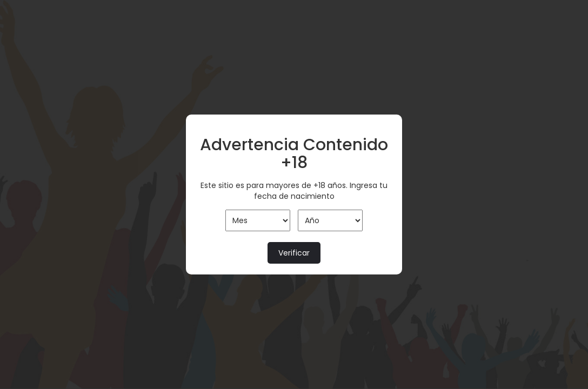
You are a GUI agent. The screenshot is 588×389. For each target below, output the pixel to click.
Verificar (294, 253)
